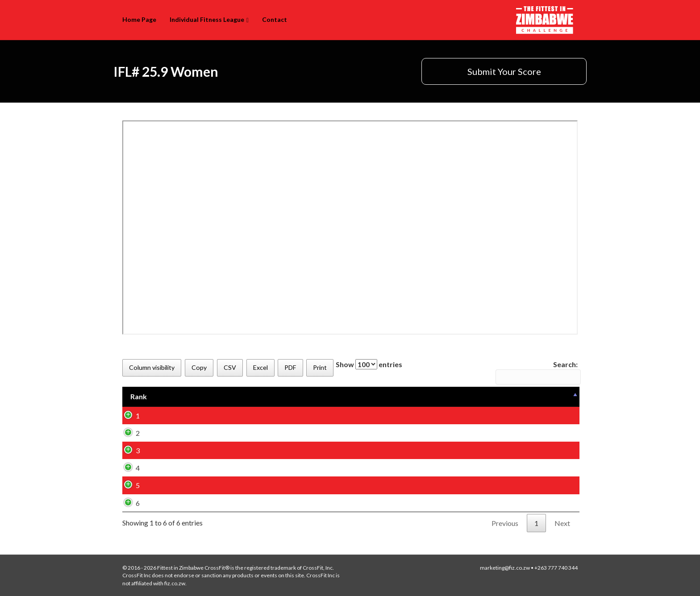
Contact (275, 19)
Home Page (139, 19)
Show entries (369, 364)
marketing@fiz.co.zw (505, 568)
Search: (537, 372)
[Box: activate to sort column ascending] (381, 397)
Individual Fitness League (207, 19)
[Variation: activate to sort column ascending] (543, 397)
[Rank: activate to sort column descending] (148, 397)
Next (562, 523)
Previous (505, 523)
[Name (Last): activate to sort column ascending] (304, 397)
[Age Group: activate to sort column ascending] (461, 397)
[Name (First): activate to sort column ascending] (217, 397)
